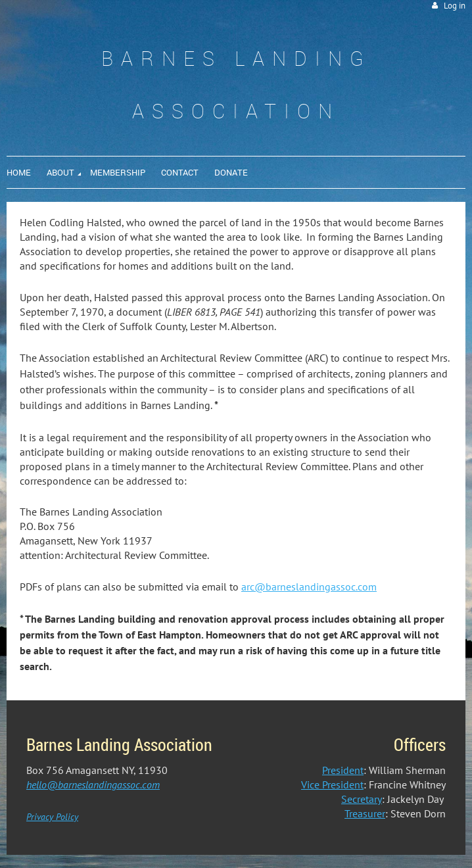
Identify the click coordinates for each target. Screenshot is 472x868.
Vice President (332, 784)
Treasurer (365, 813)
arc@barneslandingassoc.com (309, 587)
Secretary (362, 799)
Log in (455, 6)
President (343, 770)
